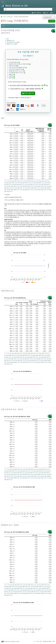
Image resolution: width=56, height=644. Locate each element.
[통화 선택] (49, 17)
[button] (45, 85)
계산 (8, 39)
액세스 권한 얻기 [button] (28, 93)
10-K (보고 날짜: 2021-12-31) (24, 183)
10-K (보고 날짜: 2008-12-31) (13, 190)
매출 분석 (12, 74)
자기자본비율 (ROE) (17, 73)
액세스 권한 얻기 (36, 13)
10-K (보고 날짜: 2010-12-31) (33, 188)
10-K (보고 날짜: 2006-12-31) (40, 190)
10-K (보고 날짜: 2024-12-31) (30, 181)
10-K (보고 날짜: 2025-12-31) (16, 181)
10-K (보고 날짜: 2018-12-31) (18, 184)
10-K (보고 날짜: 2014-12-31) (26, 186)
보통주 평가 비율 (14, 66)
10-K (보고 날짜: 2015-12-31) (13, 186)
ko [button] (52, 13)
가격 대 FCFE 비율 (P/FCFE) (16, 69)
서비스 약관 (39, 641)
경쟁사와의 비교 (10, 41)
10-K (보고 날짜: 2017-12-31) (32, 184)
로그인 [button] (46, 13)
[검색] (28, 9)
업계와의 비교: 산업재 (12, 44)
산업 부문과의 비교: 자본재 (13, 42)
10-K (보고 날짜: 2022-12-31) (11, 183)
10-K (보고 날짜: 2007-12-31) (26, 190)
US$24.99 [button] (52, 21)
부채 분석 (12, 76)
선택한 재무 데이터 (17, 71)
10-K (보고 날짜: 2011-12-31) (19, 188)
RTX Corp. (10, 17)
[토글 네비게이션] (3, 2)
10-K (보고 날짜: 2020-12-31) (38, 183)
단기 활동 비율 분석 (14, 62)
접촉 (54, 641)
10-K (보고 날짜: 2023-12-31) (43, 181)
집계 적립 (12, 78)
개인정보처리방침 (47, 641)
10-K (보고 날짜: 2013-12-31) (40, 186)
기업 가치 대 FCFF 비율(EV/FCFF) (18, 67)
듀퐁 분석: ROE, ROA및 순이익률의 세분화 (20, 64)
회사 (5, 17)
